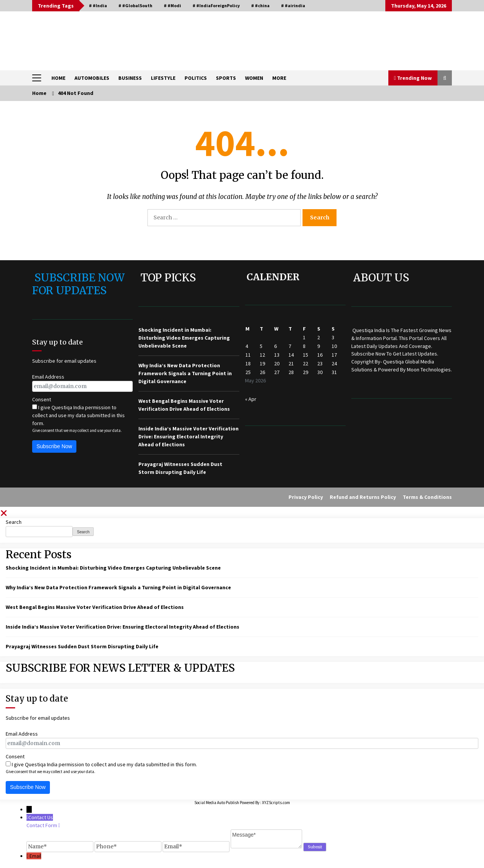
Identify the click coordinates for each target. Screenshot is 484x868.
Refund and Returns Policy (363, 497)
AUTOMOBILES (92, 78)
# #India (98, 5)
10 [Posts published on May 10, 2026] (334, 346)
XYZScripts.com (276, 803)
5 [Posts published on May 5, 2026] (261, 346)
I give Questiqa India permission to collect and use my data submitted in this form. (78, 415)
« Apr (251, 399)
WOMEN (254, 78)
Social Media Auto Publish (217, 803)
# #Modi (172, 5)
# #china (260, 5)
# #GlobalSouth (135, 5)
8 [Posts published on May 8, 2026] (304, 346)
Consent (42, 399)
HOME (58, 78)
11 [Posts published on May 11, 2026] (248, 355)
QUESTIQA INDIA (91, 37)
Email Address (48, 377)
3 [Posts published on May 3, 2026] (333, 337)
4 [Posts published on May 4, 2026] (247, 346)
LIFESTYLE (163, 78)
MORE (279, 78)
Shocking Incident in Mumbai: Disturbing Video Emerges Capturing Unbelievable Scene (184, 338)
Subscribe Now (54, 446)
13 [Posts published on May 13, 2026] (277, 355)
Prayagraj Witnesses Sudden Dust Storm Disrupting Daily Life (82, 646)
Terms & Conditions (427, 497)
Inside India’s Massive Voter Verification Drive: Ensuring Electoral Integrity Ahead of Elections (188, 436)
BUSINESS (130, 78)
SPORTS (226, 78)
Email (35, 856)
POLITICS (196, 78)
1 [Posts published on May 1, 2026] (304, 337)
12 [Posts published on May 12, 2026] (262, 355)
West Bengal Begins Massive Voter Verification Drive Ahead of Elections (95, 607)
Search (14, 522)
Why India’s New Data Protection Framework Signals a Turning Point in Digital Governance (185, 373)
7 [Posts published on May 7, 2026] (290, 346)
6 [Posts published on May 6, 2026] (275, 346)
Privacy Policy (306, 497)
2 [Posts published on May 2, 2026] (319, 337)
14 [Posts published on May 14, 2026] (291, 355)
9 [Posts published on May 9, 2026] (319, 346)
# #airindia (293, 5)
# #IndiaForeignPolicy (216, 5)
